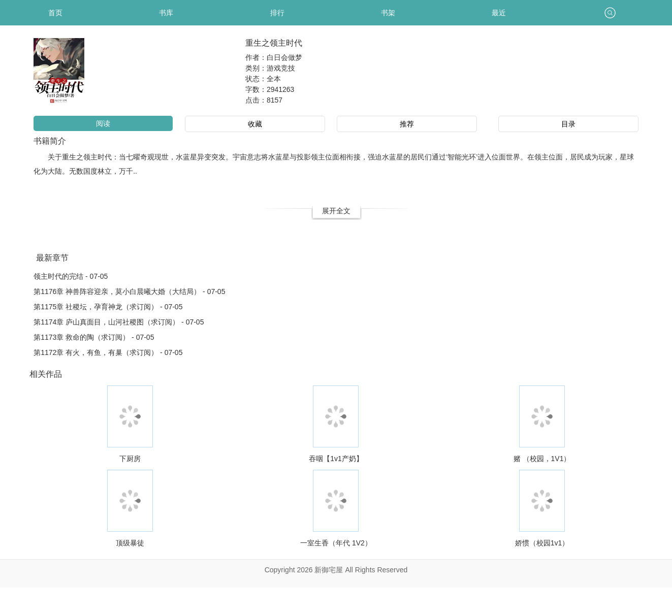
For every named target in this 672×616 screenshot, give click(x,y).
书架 (388, 13)
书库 (166, 13)
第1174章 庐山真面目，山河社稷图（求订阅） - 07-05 (119, 322)
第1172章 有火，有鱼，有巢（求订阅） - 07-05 (108, 352)
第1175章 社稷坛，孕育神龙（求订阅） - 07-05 (108, 307)
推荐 (407, 124)
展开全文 (336, 211)
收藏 (255, 124)
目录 (568, 124)
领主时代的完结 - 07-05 (71, 276)
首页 (55, 13)
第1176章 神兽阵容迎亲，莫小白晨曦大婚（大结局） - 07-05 (129, 291)
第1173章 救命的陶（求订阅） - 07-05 (94, 337)
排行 (277, 13)
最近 (499, 13)
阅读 (103, 123)
